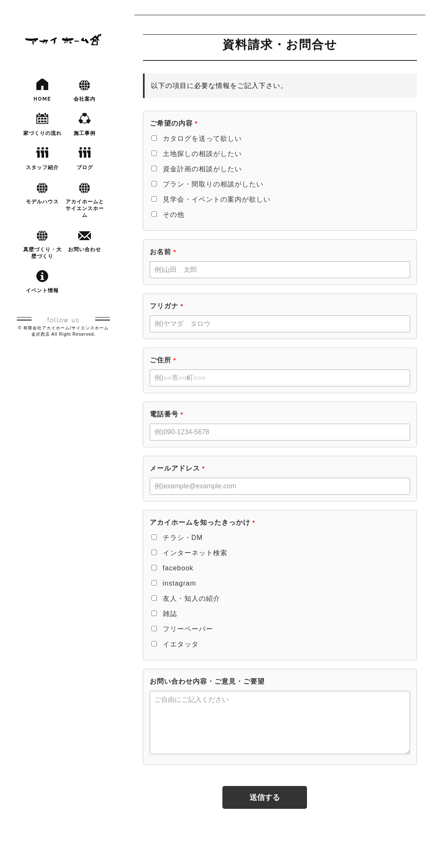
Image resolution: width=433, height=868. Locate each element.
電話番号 (166, 414)
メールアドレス (177, 468)
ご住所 (163, 360)
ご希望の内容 (174, 123)
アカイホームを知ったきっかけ (202, 522)
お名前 (163, 252)
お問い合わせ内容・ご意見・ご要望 (207, 681)
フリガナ (166, 306)
